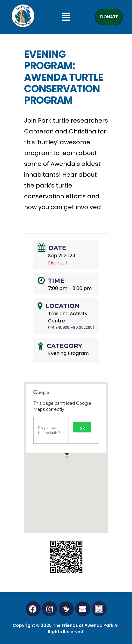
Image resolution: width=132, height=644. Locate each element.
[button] (66, 17)
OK (82, 429)
